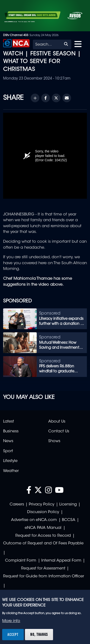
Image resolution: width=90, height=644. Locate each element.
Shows (54, 441)
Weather (11, 471)
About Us (57, 422)
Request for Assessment (43, 569)
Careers (17, 504)
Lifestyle (10, 461)
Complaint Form (21, 561)
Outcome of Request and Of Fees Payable (43, 543)
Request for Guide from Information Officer (44, 576)
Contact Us (59, 431)
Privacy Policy (42, 504)
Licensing (68, 504)
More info (11, 621)
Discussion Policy (43, 512)
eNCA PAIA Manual (43, 528)
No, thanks (39, 634)
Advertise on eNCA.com (34, 520)
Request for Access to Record (43, 536)
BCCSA (69, 520)
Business (11, 431)
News (8, 441)
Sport (8, 451)
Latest (9, 422)
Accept (13, 634)
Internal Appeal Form (61, 561)
